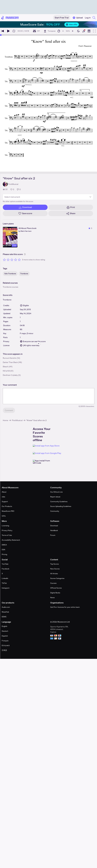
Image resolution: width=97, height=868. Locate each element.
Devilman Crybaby (10, 375)
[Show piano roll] (89, 31)
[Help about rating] (25, 254)
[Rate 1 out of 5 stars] (4, 260)
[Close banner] (94, 24)
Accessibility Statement (11, 540)
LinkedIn (5, 578)
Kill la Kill (6, 371)
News (52, 598)
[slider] (1, 35)
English (4, 626)
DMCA (4, 545)
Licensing (5, 526)
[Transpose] (49, 31)
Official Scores (56, 588)
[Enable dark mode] (78, 31)
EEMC (4, 617)
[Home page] (10, 18)
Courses (53, 583)
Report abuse (55, 497)
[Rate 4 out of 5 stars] (16, 260)
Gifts (4, 516)
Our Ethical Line (56, 492)
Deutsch (5, 631)
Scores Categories (57, 578)
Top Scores (54, 564)
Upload (78, 18)
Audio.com (6, 607)
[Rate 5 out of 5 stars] (19, 260)
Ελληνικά (6, 645)
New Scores (55, 569)
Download (54, 526)
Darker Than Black (10, 362)
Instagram (6, 588)
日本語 (4, 650)
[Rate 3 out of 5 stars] (12, 260)
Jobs (3, 497)
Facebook (5, 569)
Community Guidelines (59, 502)
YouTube (5, 564)
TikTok (4, 583)
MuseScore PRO (8, 511)
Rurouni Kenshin (10, 358)
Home (5, 420)
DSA (3, 550)
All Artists (54, 574)
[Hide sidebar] (39, 343)
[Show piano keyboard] (84, 31)
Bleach (6, 367)
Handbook (54, 530)
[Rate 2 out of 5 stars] (8, 260)
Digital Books (55, 593)
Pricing (4, 554)
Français (5, 641)
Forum (53, 535)
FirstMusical (17, 420)
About (4, 492)
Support (5, 502)
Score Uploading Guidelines (61, 506)
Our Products (7, 506)
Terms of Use (7, 535)
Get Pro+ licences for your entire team (65, 607)
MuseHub (5, 612)
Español (5, 636)
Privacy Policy (7, 530)
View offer (72, 24)
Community (55, 511)
